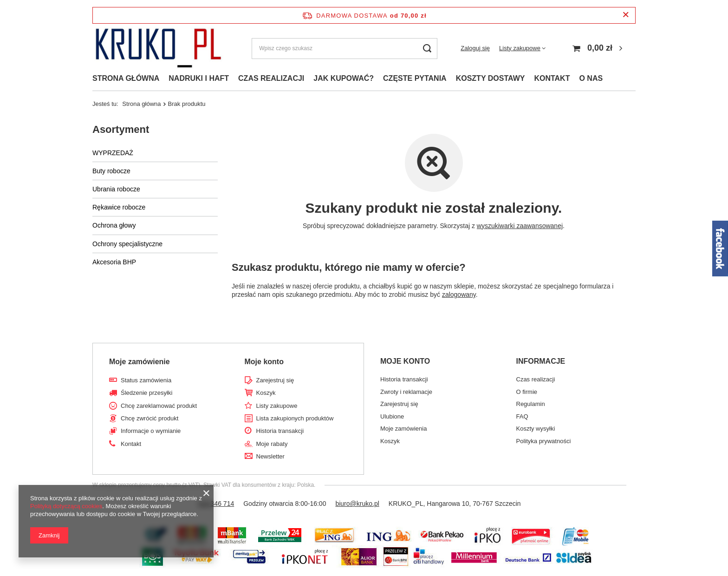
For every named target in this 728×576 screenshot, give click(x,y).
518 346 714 (216, 504)
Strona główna (141, 104)
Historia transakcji (280, 431)
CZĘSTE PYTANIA (415, 78)
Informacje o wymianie (151, 431)
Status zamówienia (146, 380)
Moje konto (264, 362)
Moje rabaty (272, 444)
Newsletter (270, 456)
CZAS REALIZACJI (271, 78)
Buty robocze (111, 171)
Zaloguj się (475, 48)
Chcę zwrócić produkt (149, 418)
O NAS (591, 78)
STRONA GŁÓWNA (126, 78)
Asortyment (121, 129)
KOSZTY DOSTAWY (491, 78)
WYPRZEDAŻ (113, 153)
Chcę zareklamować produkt (159, 406)
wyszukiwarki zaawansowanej (520, 226)
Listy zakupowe (520, 48)
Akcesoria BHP (114, 262)
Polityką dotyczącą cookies (66, 506)
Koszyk (266, 393)
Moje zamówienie (140, 362)
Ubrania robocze (116, 189)
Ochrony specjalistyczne (127, 244)
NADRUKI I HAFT (199, 78)
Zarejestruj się (275, 380)
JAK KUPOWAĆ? (344, 78)
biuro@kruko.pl (357, 504)
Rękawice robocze (119, 207)
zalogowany (459, 295)
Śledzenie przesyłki (146, 393)
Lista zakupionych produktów (295, 418)
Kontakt (131, 444)
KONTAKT (552, 78)
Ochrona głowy (114, 225)
